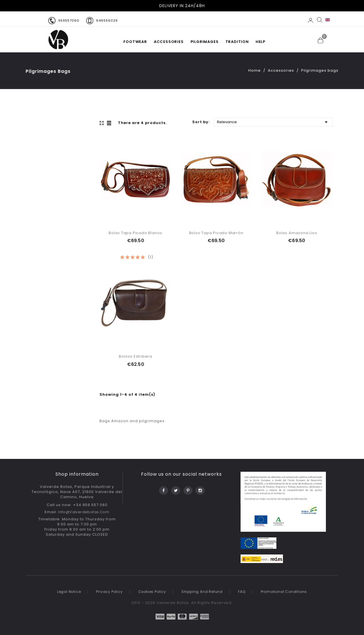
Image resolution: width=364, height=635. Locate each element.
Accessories (169, 42)
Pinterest (188, 489)
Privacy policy (109, 592)
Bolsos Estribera (136, 356)
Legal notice (69, 592)
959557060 (69, 20)
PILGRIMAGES (205, 42)
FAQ (242, 592)
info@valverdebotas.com (84, 512)
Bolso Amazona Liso (297, 233)
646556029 (107, 20)
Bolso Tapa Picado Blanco (136, 233)
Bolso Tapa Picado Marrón (216, 233)
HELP (260, 42)
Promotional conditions (284, 592)
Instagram (200, 489)
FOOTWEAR (135, 42)
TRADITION (237, 42)
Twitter (175, 489)
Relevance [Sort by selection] (273, 122)
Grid (102, 123)
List (109, 123)
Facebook (163, 489)
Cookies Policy (152, 592)
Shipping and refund (202, 592)
